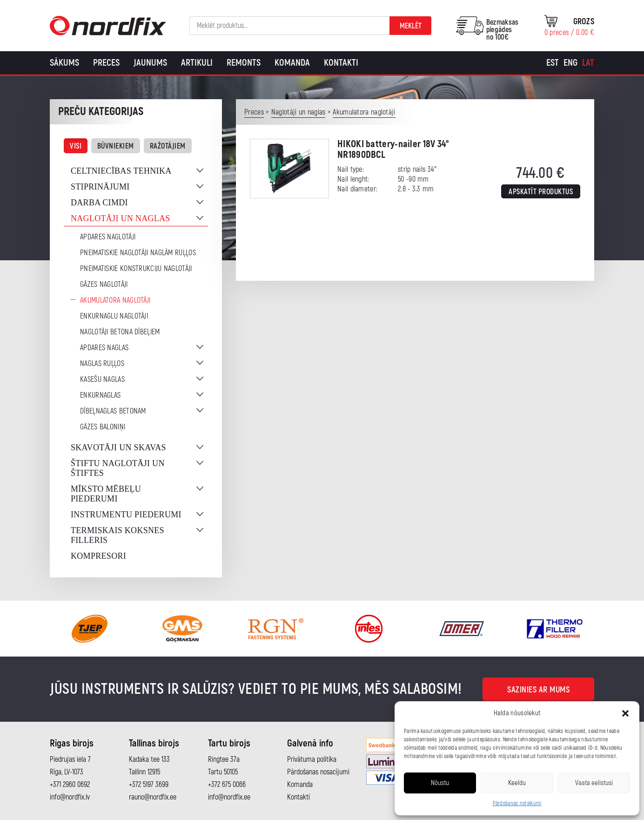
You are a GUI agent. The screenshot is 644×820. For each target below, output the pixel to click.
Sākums (64, 63)
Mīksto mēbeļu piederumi (106, 494)
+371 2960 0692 (70, 785)
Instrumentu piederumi (126, 515)
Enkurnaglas (100, 395)
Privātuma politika (312, 759)
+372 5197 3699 (149, 785)
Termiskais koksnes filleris (117, 535)
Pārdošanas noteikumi (517, 803)
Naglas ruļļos (102, 364)
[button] (625, 713)
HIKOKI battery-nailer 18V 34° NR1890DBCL (393, 149)
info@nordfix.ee (229, 797)
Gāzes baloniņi (103, 427)
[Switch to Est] (553, 63)
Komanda (292, 63)
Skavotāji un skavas (118, 447)
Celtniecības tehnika (121, 171)
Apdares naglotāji (108, 237)
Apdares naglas (104, 348)
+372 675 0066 (227, 785)
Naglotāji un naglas (121, 218)
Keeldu (517, 783)
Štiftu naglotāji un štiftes (118, 468)
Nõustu (440, 783)
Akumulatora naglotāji (115, 300)
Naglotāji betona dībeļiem (120, 332)
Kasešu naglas (102, 380)
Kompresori (98, 556)
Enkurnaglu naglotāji (114, 316)
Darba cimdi (99, 203)
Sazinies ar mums (538, 690)
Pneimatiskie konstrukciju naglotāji (136, 269)
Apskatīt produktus (541, 192)
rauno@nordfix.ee (153, 797)
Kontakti (341, 63)
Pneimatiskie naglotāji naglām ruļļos (138, 253)
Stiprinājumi (100, 187)
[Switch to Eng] (570, 63)
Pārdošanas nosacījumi (318, 772)
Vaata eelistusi (594, 783)
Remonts (244, 63)
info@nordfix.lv (70, 797)
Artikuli (197, 63)
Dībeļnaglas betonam (113, 411)
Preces (106, 63)
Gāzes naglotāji (104, 285)
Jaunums (150, 63)
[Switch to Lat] (588, 63)
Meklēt (411, 26)
